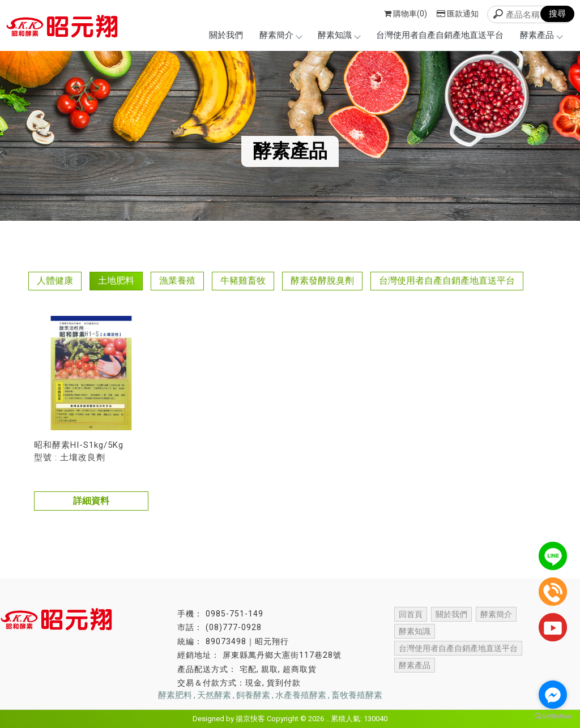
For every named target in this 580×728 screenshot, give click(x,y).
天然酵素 (214, 695)
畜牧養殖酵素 (357, 695)
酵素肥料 (175, 695)
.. (327, 719)
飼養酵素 (253, 695)
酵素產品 (541, 35)
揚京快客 (250, 719)
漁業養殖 (177, 281)
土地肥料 (116, 281)
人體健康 (55, 281)
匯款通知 (458, 14)
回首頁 (411, 614)
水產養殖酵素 (301, 695)
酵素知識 (339, 35)
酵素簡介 (280, 35)
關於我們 (226, 35)
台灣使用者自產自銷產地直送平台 (440, 35)
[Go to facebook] (553, 695)
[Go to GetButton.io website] (553, 716)
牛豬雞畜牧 (243, 281)
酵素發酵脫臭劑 (322, 281)
